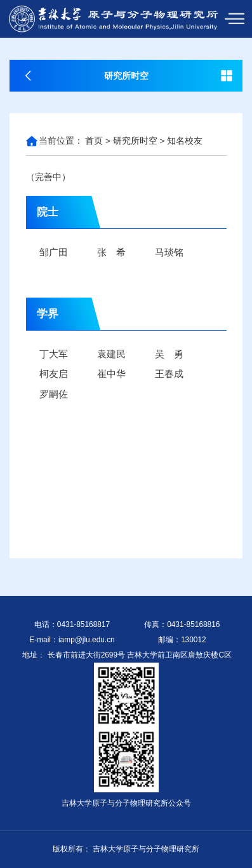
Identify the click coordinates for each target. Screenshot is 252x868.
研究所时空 (135, 141)
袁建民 (111, 354)
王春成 (169, 374)
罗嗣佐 (54, 394)
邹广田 (54, 252)
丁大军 (54, 354)
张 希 (111, 252)
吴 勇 (169, 354)
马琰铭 (169, 252)
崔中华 (111, 374)
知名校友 (185, 141)
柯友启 (54, 374)
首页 (94, 141)
